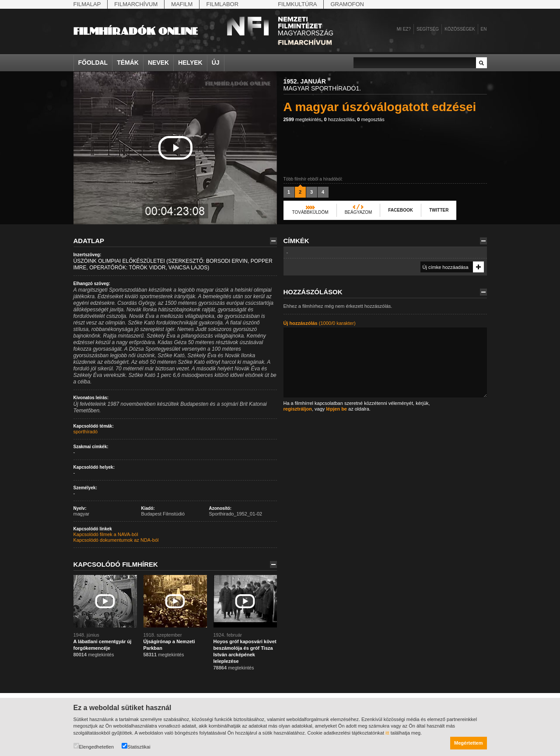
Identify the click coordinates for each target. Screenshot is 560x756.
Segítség (428, 29)
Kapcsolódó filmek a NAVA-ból (106, 534)
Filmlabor (222, 4)
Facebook (401, 210)
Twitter (439, 210)
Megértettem (468, 743)
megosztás (371, 119)
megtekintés (303, 119)
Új (216, 63)
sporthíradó (86, 432)
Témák (128, 63)
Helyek (190, 63)
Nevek (158, 63)
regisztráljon (298, 409)
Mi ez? (404, 29)
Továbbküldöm (310, 212)
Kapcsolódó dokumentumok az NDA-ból (116, 540)
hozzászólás (339, 119)
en (484, 29)
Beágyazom (359, 212)
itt (387, 733)
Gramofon (347, 4)
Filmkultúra (297, 4)
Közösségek (460, 29)
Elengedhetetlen (94, 746)
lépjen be (336, 409)
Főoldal (93, 63)
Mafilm (182, 4)
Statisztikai (136, 746)
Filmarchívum (136, 4)
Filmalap (87, 4)
